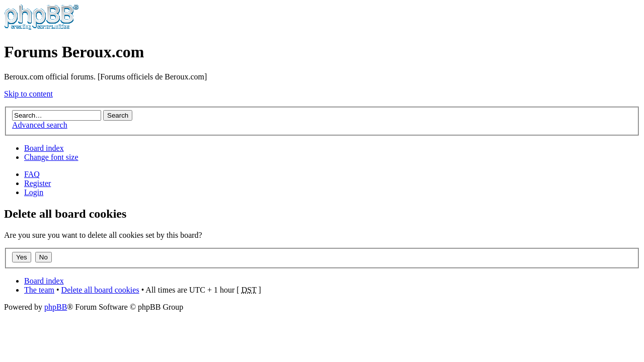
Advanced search (40, 125)
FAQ (32, 174)
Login (34, 192)
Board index (44, 148)
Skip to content (28, 94)
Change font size (51, 157)
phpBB (56, 307)
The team (39, 290)
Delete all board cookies (100, 290)
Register (37, 183)
